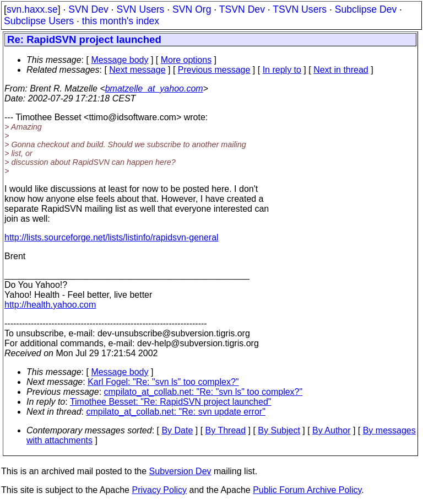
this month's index (121, 21)
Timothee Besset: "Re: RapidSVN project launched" (171, 402)
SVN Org (192, 9)
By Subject (279, 430)
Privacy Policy (159, 490)
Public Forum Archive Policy (307, 490)
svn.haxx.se (32, 9)
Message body (120, 60)
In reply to (282, 70)
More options (186, 60)
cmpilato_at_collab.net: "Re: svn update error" (176, 412)
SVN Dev (88, 9)
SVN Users (140, 9)
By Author (331, 430)
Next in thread (341, 70)
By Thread (226, 430)
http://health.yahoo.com (50, 305)
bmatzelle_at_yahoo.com (154, 89)
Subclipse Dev (366, 9)
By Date (177, 430)
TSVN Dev (242, 9)
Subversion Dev (180, 471)
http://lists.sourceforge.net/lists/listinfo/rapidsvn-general (112, 237)
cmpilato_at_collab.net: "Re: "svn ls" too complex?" (204, 392)
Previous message (214, 70)
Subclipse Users (39, 21)
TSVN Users (300, 9)
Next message (137, 70)
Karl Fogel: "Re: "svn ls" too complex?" (163, 382)
